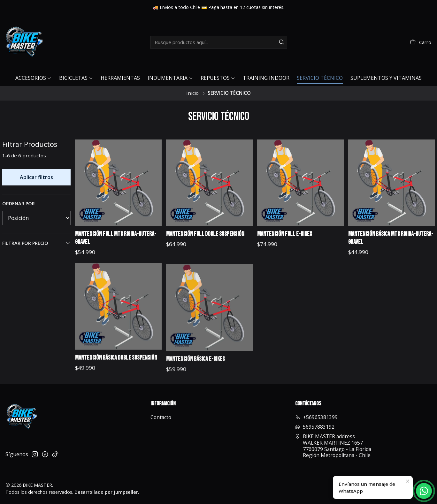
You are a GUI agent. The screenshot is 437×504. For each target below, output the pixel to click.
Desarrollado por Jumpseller (106, 492)
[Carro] (421, 42)
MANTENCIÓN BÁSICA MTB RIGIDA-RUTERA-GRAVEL (391, 238)
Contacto (161, 417)
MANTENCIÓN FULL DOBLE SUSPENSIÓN (205, 234)
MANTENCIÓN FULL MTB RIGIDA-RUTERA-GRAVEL (116, 238)
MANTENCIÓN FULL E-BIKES (285, 234)
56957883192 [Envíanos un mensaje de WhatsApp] (315, 427)
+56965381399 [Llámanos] (316, 417)
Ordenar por (19, 204)
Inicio (192, 93)
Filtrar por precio (37, 243)
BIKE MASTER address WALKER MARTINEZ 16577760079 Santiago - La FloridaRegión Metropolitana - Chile (333, 446)
